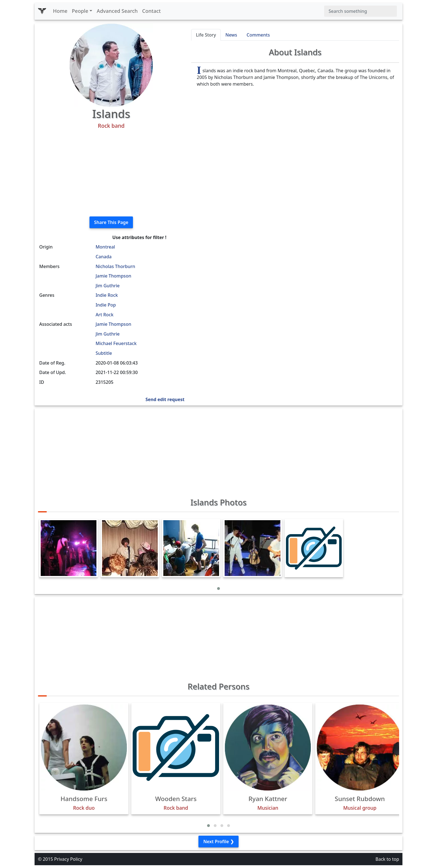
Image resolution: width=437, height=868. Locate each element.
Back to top (387, 859)
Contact (151, 11)
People (80, 11)
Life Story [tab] (206, 35)
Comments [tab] (258, 35)
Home (60, 11)
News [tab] (231, 35)
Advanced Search (117, 11)
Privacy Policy (68, 859)
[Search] (360, 11)
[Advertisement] (111, 173)
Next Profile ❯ (218, 842)
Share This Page (111, 222)
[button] (219, 589)
